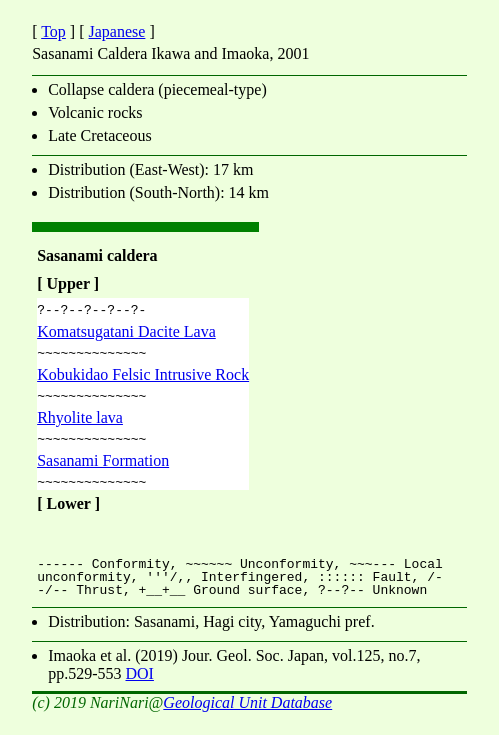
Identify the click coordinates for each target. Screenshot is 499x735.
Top (53, 31)
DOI (139, 688)
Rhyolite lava (80, 426)
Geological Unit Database (247, 717)
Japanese (117, 31)
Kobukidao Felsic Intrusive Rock (143, 380)
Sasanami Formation (103, 472)
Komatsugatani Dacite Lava (126, 334)
